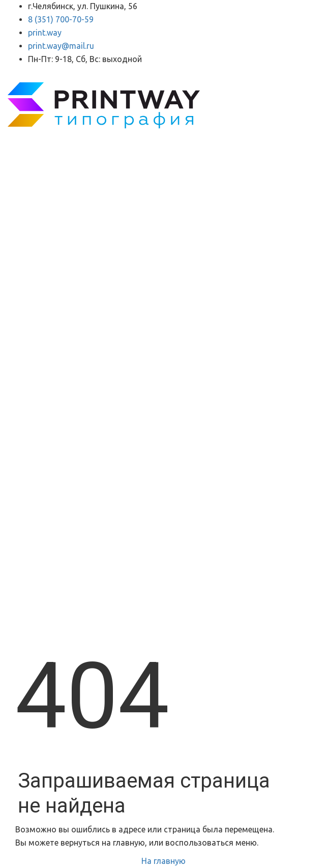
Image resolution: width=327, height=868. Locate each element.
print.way (45, 33)
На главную (163, 861)
